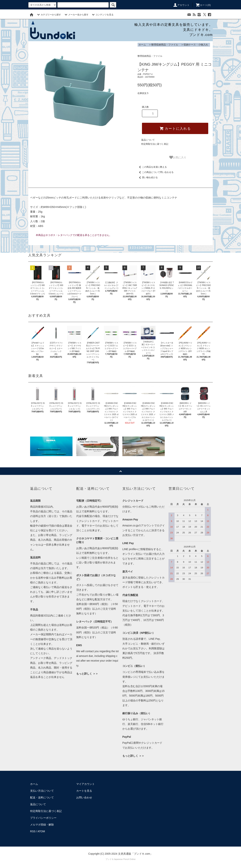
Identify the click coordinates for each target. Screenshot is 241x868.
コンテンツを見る (102, 15)
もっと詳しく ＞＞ (87, 674)
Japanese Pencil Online (125, 859)
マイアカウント (85, 784)
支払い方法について (42, 791)
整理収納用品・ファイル (165, 45)
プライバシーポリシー (43, 818)
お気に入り (178, 157)
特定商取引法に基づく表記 (155, 144)
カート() (203, 5)
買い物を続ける (148, 177)
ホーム (142, 45)
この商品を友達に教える (152, 167)
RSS (33, 831)
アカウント (181, 5)
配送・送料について (42, 797)
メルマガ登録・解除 (42, 825)
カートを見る (84, 791)
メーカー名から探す (76, 15)
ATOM (41, 831)
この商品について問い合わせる (156, 172)
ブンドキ (110, 859)
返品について (148, 140)
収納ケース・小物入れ (196, 45)
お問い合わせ (84, 797)
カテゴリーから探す (49, 15)
